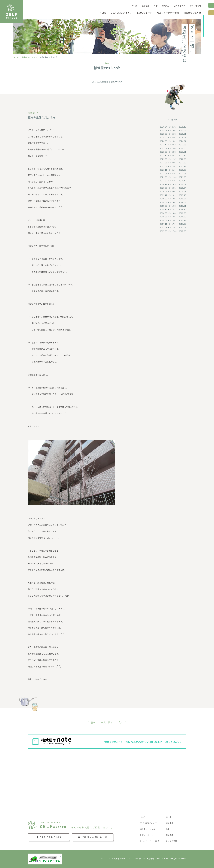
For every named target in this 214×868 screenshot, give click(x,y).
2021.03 (183, 177)
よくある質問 (180, 6)
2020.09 (183, 184)
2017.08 (164, 228)
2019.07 (183, 199)
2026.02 (173, 127)
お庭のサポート (144, 13)
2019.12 (164, 195)
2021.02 (164, 181)
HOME (103, 13)
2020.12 (183, 181)
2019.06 (164, 202)
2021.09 (183, 170)
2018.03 (183, 217)
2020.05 (173, 188)
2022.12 (164, 156)
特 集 (134, 6)
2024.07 (173, 138)
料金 (156, 6)
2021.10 (173, 170)
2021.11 (164, 170)
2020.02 (173, 192)
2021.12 (183, 166)
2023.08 (183, 145)
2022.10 (183, 156)
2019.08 (173, 199)
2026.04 (164, 127)
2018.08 (173, 213)
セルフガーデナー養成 (168, 13)
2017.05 (164, 231)
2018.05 (164, 217)
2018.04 (173, 217)
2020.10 (173, 184)
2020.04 (183, 188)
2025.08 (173, 130)
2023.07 (164, 148)
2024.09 (164, 138)
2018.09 (164, 213)
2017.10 (173, 224)
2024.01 (183, 141)
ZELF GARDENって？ (121, 13)
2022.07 (173, 159)
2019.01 (183, 206)
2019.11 (173, 195)
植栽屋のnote (211, 32)
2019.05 (173, 202)
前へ (93, 722)
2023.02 (173, 152)
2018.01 (173, 220)
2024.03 (164, 141)
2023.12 (164, 145)
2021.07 (173, 174)
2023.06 (173, 148)
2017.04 (173, 231)
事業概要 (166, 6)
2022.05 (164, 163)
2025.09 (164, 130)
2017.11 (164, 224)
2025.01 (183, 134)
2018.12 (164, 210)
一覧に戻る (107, 722)
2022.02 (164, 166)
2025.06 (183, 130)
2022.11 (173, 156)
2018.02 (164, 220)
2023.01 (183, 152)
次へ (121, 722)
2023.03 (164, 152)
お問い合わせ (195, 6)
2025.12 (183, 127)
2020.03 (164, 192)
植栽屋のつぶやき (192, 13)
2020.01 (183, 192)
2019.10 (183, 195)
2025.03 (164, 134)
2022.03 (183, 163)
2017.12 (183, 220)
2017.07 (173, 228)
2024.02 (173, 141)
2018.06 (183, 213)
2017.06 (183, 228)
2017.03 (183, 231)
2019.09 (164, 199)
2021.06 (183, 174)
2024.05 (183, 138)
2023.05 (183, 148)
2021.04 (173, 177)
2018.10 (183, 210)
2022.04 (173, 163)
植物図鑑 (145, 6)
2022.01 (173, 166)
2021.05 (164, 177)
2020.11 (164, 184)
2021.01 (173, 181)
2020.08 (164, 188)
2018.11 (173, 210)
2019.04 (183, 202)
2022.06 (183, 159)
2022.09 (164, 159)
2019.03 (164, 206)
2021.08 (164, 174)
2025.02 (173, 134)
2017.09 (183, 224)
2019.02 (173, 206)
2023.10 (173, 145)
